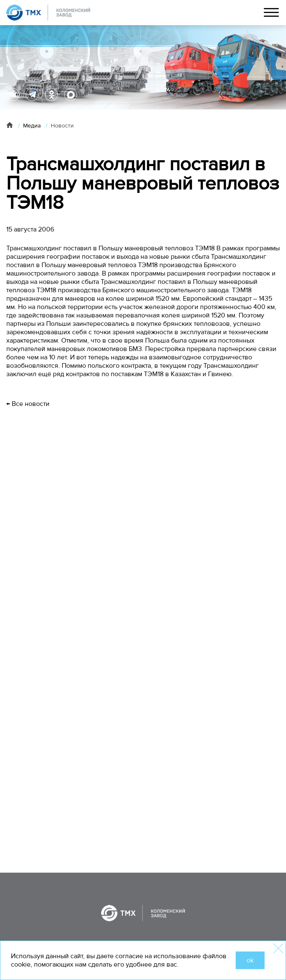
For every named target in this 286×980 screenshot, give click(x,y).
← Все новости (28, 404)
